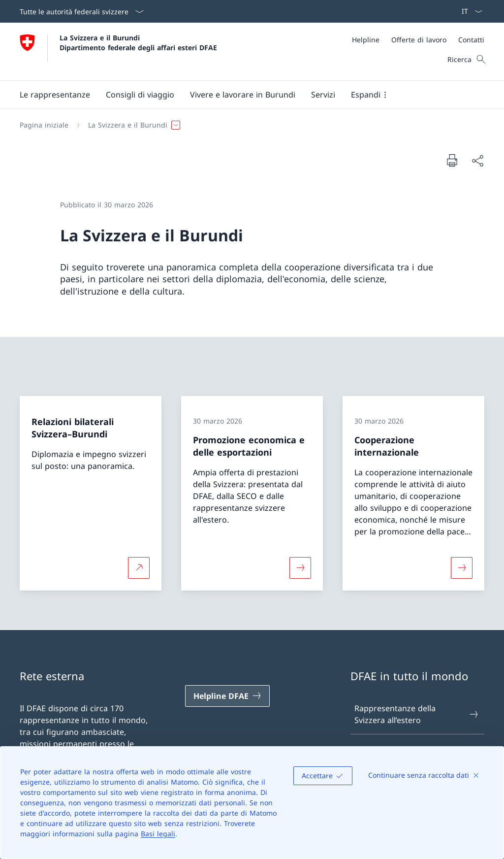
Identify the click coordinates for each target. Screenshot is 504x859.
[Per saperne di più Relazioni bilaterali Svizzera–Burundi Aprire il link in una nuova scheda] (139, 567)
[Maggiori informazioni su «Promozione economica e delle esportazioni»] (300, 567)
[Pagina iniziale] (44, 125)
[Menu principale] (244, 95)
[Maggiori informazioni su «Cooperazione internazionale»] (462, 567)
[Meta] (418, 40)
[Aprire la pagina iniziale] (118, 51)
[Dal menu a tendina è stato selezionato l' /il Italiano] (469, 11)
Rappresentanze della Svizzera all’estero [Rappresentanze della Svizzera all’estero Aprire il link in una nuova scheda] (417, 714)
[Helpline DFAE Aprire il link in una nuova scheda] (227, 696)
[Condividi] (477, 161)
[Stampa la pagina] (452, 160)
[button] (55, 95)
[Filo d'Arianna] (248, 125)
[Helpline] (366, 40)
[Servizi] (323, 95)
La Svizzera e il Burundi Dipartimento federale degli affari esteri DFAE (138, 42)
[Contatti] (471, 40)
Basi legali (158, 834)
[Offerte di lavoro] (419, 40)
